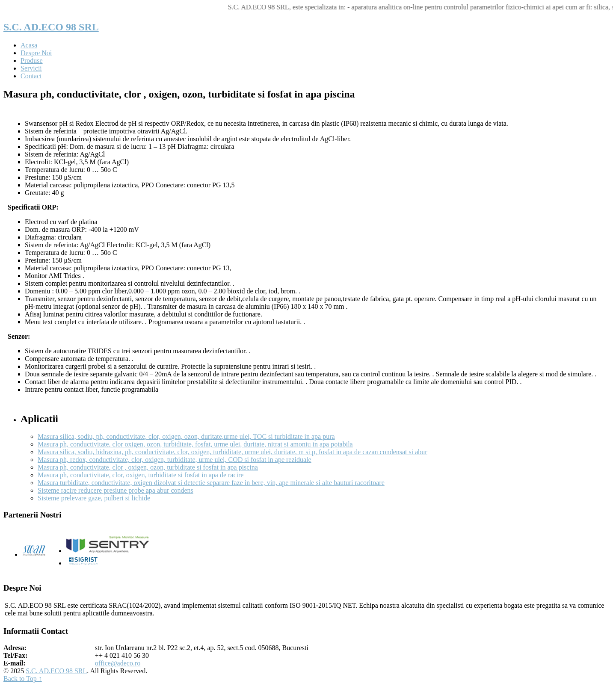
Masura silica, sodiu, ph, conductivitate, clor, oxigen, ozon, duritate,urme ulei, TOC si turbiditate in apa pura (186, 436)
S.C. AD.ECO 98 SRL (51, 27)
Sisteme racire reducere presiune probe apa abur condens (115, 490)
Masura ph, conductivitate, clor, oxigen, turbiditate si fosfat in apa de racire (141, 475)
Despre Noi (36, 53)
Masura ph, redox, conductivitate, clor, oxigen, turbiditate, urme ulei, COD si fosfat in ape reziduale (175, 460)
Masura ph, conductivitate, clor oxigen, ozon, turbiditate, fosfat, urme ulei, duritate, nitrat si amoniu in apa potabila (195, 444)
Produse (32, 61)
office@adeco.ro (118, 663)
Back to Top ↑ (23, 679)
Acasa (29, 45)
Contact (31, 76)
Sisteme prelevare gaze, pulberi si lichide (94, 498)
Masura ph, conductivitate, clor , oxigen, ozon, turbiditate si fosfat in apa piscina (148, 467)
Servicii (31, 68)
